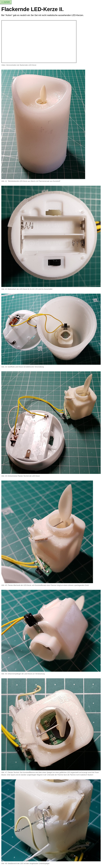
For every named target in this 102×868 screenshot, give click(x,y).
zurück (7, 2)
